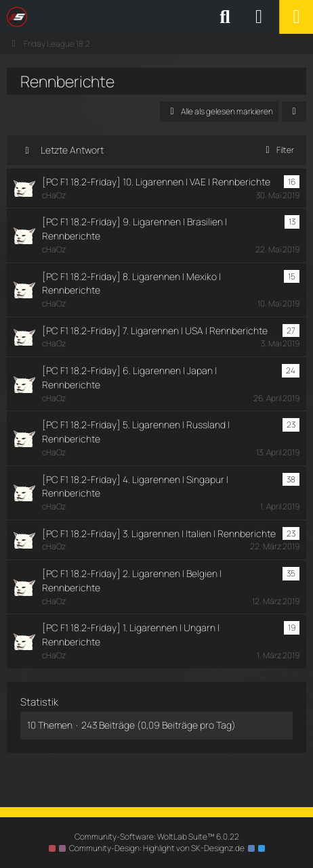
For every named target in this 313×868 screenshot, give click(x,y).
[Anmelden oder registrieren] (259, 17)
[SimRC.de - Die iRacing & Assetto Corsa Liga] (125, 17)
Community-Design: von (157, 848)
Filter (277, 150)
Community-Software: (157, 837)
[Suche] (225, 17)
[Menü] (296, 17)
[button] (294, 112)
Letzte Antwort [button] (72, 150)
